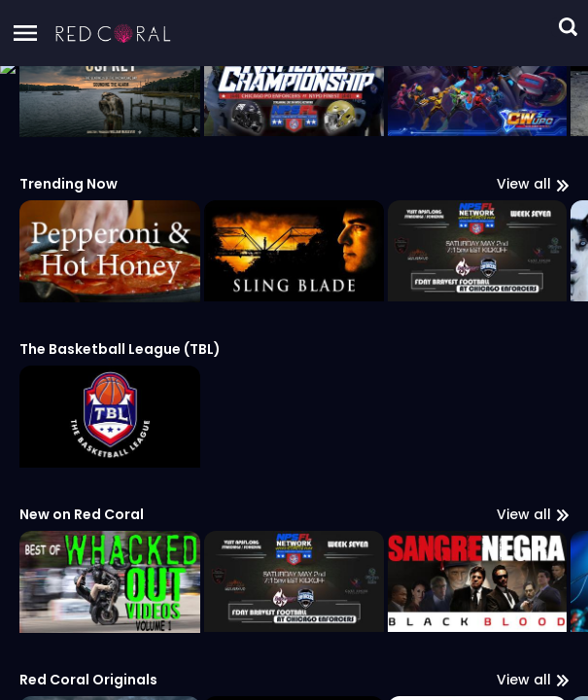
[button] (114, 33)
